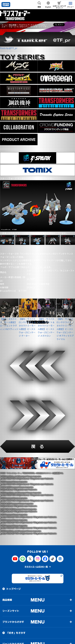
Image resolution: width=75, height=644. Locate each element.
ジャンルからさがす (13, 540)
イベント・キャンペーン (20, 628)
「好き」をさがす (16, 529)
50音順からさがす (12, 562)
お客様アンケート (16, 617)
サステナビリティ (16, 606)
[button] (4, 322)
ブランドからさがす (13, 518)
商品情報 (13, 25)
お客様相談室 (10, 595)
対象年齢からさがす (13, 551)
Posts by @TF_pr (9, 48)
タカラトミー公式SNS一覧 (36, 463)
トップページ (14, 485)
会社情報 (7, 573)
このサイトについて (12, 639)
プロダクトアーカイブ (27, 25)
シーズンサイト (11, 507)
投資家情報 (8, 584)
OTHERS (42, 25)
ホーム (4, 25)
